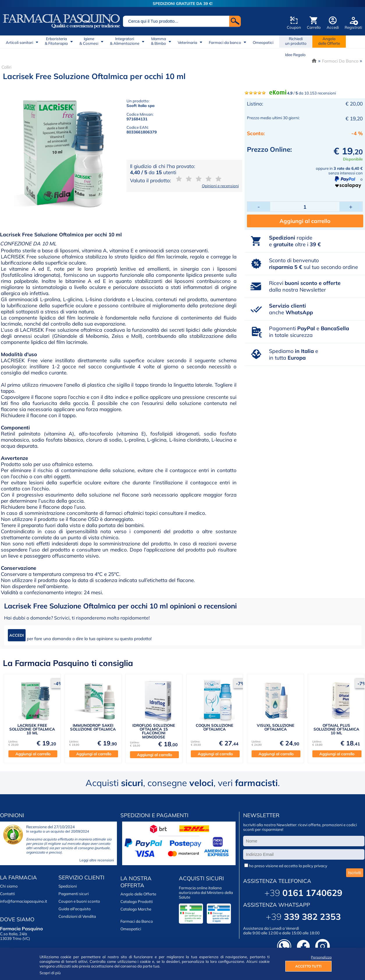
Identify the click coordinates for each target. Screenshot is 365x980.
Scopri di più (50, 973)
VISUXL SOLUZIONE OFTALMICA (276, 727)
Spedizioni (68, 886)
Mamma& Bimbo (159, 41)
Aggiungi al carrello (305, 221)
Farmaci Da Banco (340, 61)
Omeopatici (263, 42)
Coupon (294, 27)
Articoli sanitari (19, 42)
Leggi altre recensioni (97, 860)
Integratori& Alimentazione (125, 41)
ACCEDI (17, 635)
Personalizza (321, 957)
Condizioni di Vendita (77, 916)
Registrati (353, 27)
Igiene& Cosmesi (89, 41)
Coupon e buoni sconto (79, 901)
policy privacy (315, 866)
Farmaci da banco (225, 42)
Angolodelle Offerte (329, 41)
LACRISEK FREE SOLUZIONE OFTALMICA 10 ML (32, 729)
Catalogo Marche (136, 909)
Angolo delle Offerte (138, 894)
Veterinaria (187, 42)
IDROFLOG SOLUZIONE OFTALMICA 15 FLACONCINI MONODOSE (154, 731)
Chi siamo (9, 886)
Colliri (6, 67)
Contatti (7, 894)
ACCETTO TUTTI (308, 966)
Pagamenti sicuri (74, 894)
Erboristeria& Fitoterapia (56, 41)
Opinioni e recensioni (220, 186)
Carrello (314, 27)
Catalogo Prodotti (137, 902)
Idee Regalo (295, 55)
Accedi (333, 27)
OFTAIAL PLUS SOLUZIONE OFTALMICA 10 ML (336, 729)
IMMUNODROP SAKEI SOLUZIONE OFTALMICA (93, 727)
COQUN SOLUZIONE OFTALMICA (214, 727)
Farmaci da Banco (137, 921)
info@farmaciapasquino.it (24, 901)
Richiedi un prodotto (296, 41)
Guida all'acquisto (75, 909)
